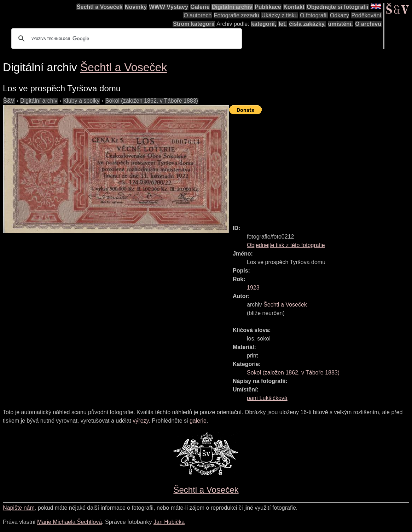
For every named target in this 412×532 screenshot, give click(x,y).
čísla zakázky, (307, 24)
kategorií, (264, 24)
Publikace (268, 7)
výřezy (141, 421)
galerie (198, 421)
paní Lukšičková (267, 398)
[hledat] (126, 39)
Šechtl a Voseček (100, 7)
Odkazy (340, 15)
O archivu (368, 24)
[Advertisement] (321, 166)
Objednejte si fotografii (337, 7)
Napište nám (19, 508)
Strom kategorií (194, 24)
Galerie (200, 7)
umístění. (341, 24)
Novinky (136, 7)
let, (283, 24)
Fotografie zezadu (237, 15)
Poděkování (366, 15)
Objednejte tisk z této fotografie (286, 245)
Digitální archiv (232, 7)
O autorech (198, 15)
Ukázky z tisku (279, 15)
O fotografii (314, 15)
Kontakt (294, 7)
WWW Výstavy (169, 7)
